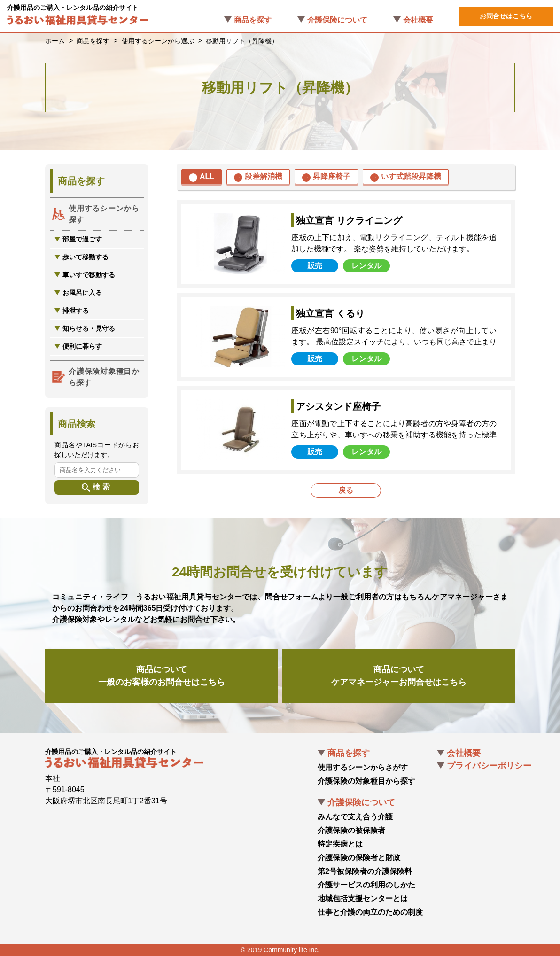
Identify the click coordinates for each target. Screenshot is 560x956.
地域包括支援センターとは (363, 898)
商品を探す (253, 20)
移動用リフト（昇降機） (242, 41)
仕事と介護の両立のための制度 (370, 912)
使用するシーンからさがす (363, 767)
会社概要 (418, 20)
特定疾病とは (340, 844)
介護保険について (337, 20)
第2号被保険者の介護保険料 (365, 871)
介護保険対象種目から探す (104, 377)
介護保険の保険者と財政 (359, 858)
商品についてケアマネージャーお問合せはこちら (399, 676)
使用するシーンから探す (104, 214)
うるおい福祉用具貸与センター (78, 22)
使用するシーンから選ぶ (158, 41)
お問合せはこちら (506, 16)
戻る (346, 490)
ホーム (55, 41)
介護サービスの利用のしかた (366, 885)
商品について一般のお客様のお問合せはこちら (162, 676)
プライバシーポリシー (489, 766)
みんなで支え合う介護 (355, 817)
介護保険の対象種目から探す (366, 781)
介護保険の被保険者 (351, 830)
